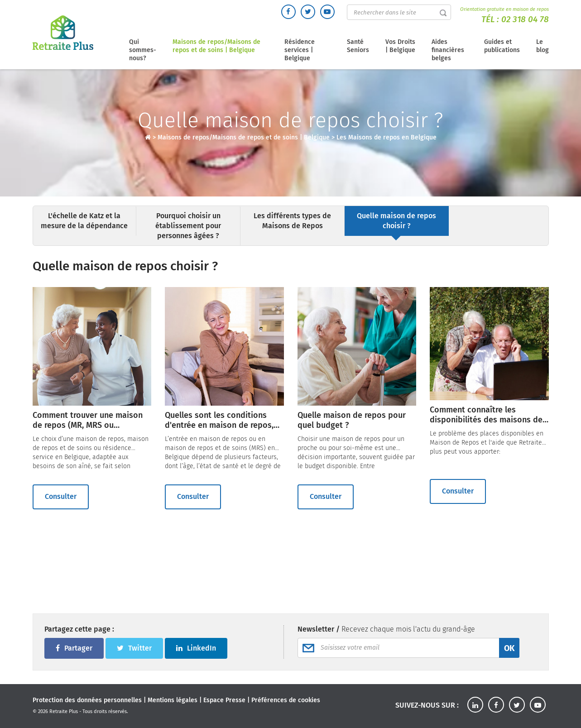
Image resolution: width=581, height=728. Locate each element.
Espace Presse (224, 700)
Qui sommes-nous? (143, 50)
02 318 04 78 (525, 19)
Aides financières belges (448, 50)
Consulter (61, 496)
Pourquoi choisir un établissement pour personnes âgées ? (188, 226)
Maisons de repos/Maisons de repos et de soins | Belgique (216, 46)
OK (509, 648)
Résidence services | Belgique (300, 50)
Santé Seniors (358, 46)
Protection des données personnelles (87, 700)
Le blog (543, 46)
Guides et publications (502, 46)
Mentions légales (173, 700)
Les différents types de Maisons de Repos (292, 221)
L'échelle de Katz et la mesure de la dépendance (84, 221)
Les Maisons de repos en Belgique (387, 137)
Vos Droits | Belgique (400, 46)
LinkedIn (196, 648)
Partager (74, 648)
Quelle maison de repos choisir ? (396, 221)
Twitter (134, 648)
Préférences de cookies (286, 700)
